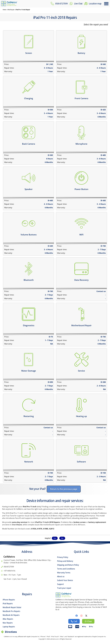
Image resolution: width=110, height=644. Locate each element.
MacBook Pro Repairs (11, 611)
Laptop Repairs (9, 627)
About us (61, 576)
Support (60, 584)
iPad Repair (11, 10)
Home (4, 10)
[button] (106, 4)
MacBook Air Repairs (11, 615)
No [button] (62, 538)
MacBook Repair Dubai (12, 607)
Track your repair (64, 588)
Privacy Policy (63, 557)
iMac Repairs (8, 619)
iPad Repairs (8, 603)
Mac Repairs (8, 623)
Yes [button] (55, 538)
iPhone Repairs (9, 600)
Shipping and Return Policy (68, 565)
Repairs (27, 594)
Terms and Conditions (66, 569)
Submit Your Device (65, 580)
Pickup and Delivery (65, 561)
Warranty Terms (64, 573)
